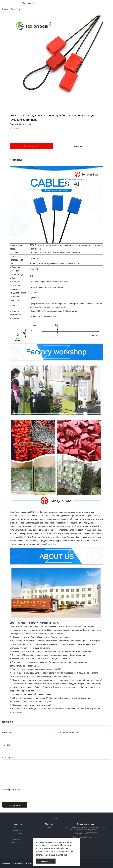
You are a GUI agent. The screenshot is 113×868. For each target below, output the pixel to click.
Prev (13, 62)
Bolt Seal (17, 828)
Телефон (6, 745)
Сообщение (8, 758)
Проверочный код (11, 790)
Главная (6, 9)
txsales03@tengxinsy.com (89, 837)
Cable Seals (15, 9)
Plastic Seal (17, 831)
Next (100, 62)
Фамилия (6, 732)
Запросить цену (32, 146)
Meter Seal (17, 840)
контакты (77, 146)
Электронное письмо (69, 732)
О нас (49, 828)
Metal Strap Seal (17, 843)
